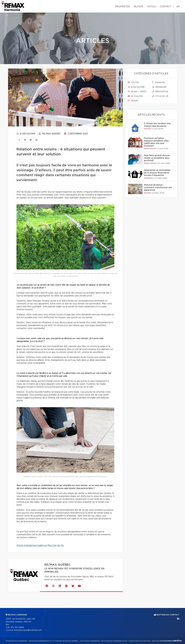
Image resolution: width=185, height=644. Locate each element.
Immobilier (159, 87)
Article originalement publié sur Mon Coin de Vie (40, 545)
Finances (159, 82)
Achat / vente (137, 92)
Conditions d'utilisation (139, 641)
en (178, 7)
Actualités (135, 96)
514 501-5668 (17, 627)
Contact (165, 7)
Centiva (177, 641)
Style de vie (160, 96)
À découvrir (26, 134)
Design (133, 101)
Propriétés (122, 7)
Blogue (139, 7)
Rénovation (160, 92)
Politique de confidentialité (114, 641)
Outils (151, 7)
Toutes (133, 82)
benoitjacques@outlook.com (28, 630)
